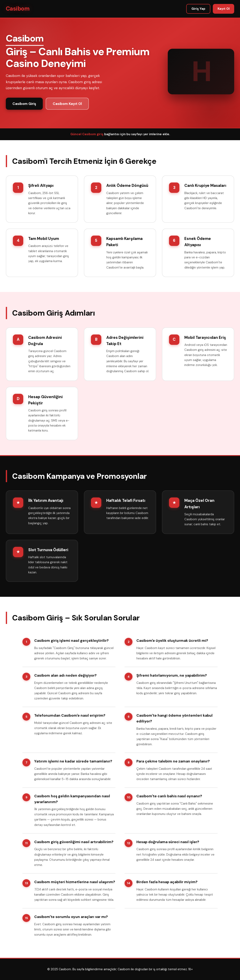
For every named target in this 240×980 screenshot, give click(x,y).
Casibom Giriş (24, 104)
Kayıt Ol (224, 9)
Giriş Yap (198, 9)
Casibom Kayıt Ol (67, 104)
